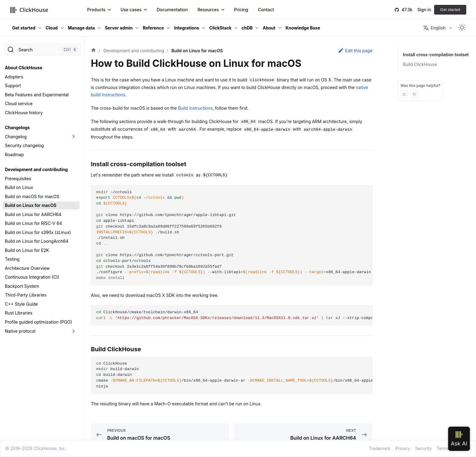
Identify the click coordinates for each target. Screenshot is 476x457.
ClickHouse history (24, 113)
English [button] (434, 28)
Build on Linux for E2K (27, 250)
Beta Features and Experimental (37, 95)
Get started (450, 10)
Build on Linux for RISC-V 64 (33, 223)
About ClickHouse (24, 68)
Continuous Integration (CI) (32, 277)
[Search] (43, 50)
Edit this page (355, 50)
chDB (247, 28)
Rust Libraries (19, 313)
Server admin (119, 28)
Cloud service (19, 103)
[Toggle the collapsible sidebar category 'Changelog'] (73, 137)
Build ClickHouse (422, 64)
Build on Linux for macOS (31, 205)
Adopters (14, 77)
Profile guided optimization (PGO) (38, 322)
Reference (153, 28)
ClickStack (220, 28)
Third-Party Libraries (26, 295)
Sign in (424, 10)
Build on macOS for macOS (32, 196)
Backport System (22, 286)
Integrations (187, 28)
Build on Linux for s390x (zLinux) (38, 232)
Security (423, 448)
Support (13, 86)
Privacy (403, 448)
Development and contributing (36, 169)
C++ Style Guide (21, 304)
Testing (12, 259)
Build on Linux (19, 187)
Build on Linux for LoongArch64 (37, 241)
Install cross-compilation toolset (437, 55)
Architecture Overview (27, 268)
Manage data (82, 28)
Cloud (52, 28)
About (269, 28)
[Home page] (93, 51)
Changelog (16, 137)
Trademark (380, 448)
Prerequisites (18, 179)
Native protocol (20, 331)
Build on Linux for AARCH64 (33, 214)
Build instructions (195, 108)
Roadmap (14, 155)
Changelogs (17, 127)
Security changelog (24, 145)
